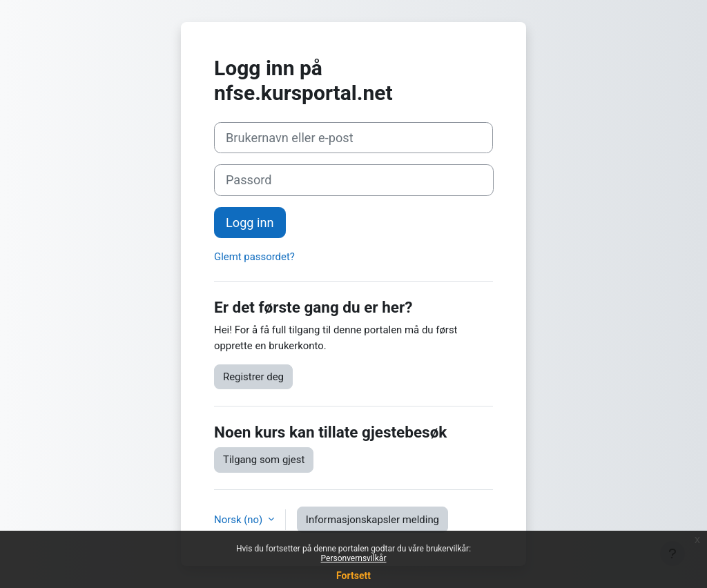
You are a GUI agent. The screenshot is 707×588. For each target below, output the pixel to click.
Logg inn (250, 223)
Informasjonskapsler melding (372, 520)
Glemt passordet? (254, 257)
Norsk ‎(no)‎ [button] (240, 520)
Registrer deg (253, 377)
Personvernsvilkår (354, 558)
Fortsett (353, 576)
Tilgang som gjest (264, 460)
